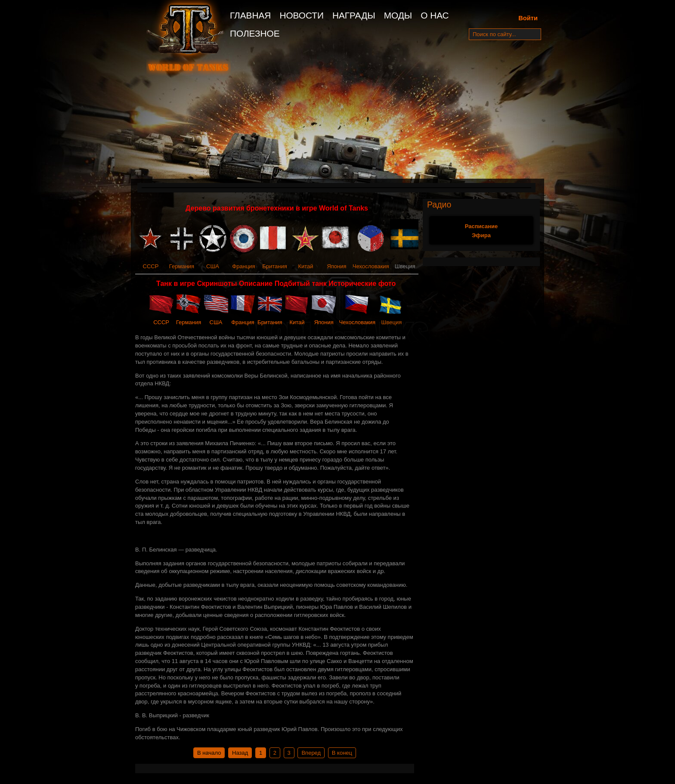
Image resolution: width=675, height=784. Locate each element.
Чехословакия (371, 266)
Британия (275, 266)
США (213, 266)
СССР (151, 266)
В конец (342, 753)
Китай (305, 266)
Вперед (311, 753)
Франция (243, 266)
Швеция (392, 322)
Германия (182, 266)
